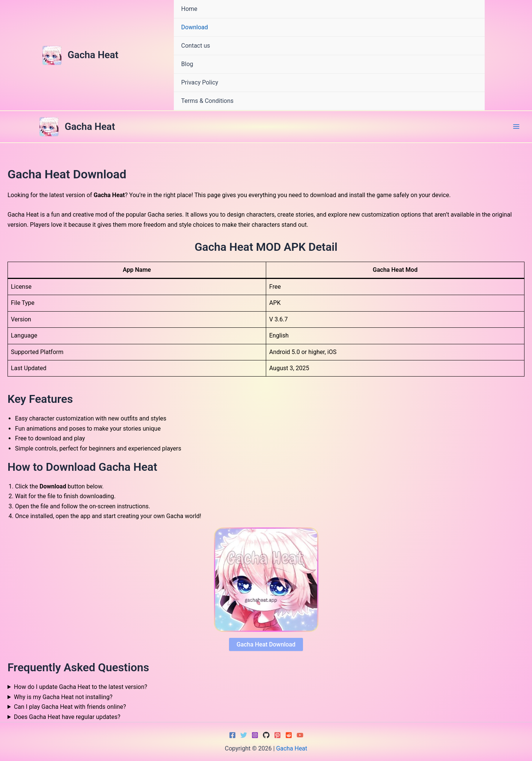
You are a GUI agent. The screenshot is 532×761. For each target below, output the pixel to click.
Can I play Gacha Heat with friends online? (70, 707)
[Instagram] (255, 735)
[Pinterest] (277, 735)
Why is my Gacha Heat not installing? (63, 697)
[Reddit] (289, 735)
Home (189, 9)
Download (195, 27)
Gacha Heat (93, 55)
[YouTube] (300, 735)
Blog (187, 64)
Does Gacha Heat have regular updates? (67, 717)
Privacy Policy (200, 82)
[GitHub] (266, 735)
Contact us (196, 46)
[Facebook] (232, 735)
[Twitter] (244, 735)
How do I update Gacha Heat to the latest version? (81, 687)
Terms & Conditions (208, 101)
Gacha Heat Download (266, 644)
